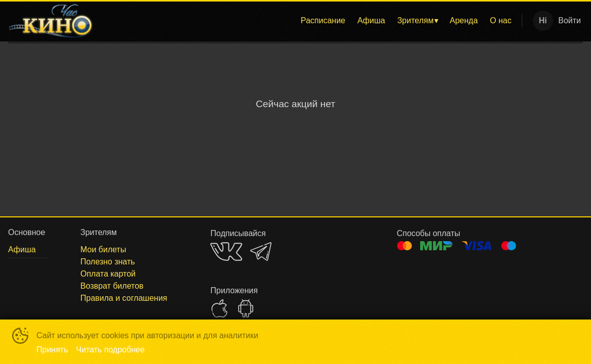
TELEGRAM (261, 252)
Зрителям (416, 20)
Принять (52, 350)
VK (226, 252)
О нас (501, 20)
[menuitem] (323, 21)
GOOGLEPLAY (246, 308)
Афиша (371, 20)
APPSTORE (219, 308)
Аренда (464, 20)
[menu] (309, 21)
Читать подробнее (111, 350)
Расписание (323, 20)
